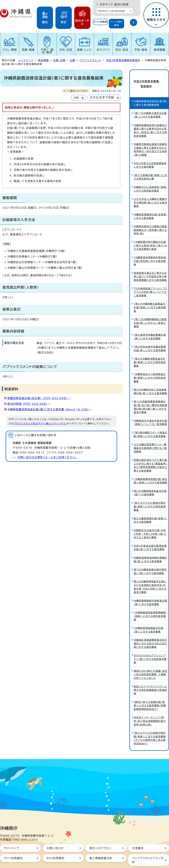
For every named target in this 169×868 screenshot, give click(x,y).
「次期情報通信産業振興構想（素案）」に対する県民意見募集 (150, 605)
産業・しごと (84, 50)
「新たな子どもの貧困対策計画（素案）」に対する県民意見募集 (150, 496)
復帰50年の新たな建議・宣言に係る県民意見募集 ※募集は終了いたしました (151, 664)
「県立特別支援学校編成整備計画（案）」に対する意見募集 (150, 338)
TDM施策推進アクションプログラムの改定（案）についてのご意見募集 (150, 281)
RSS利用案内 (56, 847)
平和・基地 (141, 50)
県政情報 (160, 50)
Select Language (111, 11)
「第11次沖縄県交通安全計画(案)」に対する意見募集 (150, 104)
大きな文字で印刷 (102, 97)
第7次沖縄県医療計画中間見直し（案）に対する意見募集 (150, 561)
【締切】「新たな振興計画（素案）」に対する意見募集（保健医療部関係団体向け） (150, 695)
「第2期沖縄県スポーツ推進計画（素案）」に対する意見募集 (151, 424)
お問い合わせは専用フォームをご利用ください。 (47, 457)
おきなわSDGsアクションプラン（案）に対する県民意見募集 (150, 648)
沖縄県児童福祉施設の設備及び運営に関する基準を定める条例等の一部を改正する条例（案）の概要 (150, 139)
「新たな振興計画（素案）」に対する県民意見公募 (151, 166)
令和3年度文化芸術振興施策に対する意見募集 (150, 154)
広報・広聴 (59, 60)
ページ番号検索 (117, 24)
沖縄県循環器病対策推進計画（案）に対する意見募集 (150, 592)
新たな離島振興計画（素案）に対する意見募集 (150, 509)
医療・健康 (28, 50)
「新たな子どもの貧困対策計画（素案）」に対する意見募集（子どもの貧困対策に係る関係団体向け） (150, 728)
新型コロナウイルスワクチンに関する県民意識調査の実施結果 (151, 679)
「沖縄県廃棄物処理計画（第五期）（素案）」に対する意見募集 (151, 470)
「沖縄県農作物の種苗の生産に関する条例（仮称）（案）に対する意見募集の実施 (150, 235)
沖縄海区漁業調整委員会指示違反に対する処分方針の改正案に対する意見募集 (150, 633)
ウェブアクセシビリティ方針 (148, 849)
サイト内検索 (101, 22)
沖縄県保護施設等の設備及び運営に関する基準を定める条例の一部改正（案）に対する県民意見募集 (150, 120)
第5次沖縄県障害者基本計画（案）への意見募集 (150, 482)
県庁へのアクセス (100, 837)
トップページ (26, 60)
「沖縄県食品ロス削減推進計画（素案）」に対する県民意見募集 (150, 367)
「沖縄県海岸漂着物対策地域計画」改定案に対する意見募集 (150, 250)
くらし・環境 (9, 50)
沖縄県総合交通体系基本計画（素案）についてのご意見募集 (150, 412)
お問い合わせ (55, 837)
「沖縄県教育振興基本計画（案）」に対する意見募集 (149, 619)
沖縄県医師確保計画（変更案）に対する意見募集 (151, 206)
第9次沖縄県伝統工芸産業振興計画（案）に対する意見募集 (150, 381)
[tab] (101, 24)
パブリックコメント (90, 60)
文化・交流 (66, 50)
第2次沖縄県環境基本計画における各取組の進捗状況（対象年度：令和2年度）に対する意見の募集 (150, 576)
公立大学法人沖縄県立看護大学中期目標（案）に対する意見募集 (150, 192)
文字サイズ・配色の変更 (114, 4)
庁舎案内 (138, 837)
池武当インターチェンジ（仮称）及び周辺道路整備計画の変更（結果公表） (150, 710)
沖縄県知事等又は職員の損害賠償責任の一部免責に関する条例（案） (150, 219)
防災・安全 (122, 50)
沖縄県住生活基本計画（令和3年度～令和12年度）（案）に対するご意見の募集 (150, 523)
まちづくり (103, 50)
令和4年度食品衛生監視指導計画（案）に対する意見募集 (150, 537)
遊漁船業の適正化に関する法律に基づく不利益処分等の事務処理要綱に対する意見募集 (150, 266)
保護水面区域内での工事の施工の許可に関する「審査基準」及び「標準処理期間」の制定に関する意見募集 (150, 455)
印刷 (76, 98)
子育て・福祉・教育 (47, 51)
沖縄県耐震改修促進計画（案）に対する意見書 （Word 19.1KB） (50, 409)
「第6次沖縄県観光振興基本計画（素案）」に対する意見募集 (150, 297)
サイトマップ (11, 837)
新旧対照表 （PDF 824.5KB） (29, 404)
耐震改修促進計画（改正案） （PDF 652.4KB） (39, 398)
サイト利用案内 (13, 847)
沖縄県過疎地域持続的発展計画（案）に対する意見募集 (150, 549)
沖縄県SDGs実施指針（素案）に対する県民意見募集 (151, 178)
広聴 (73, 60)
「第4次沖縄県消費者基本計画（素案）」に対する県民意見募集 (150, 351)
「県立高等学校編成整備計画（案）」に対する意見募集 (150, 326)
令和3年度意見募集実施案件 (123, 60)
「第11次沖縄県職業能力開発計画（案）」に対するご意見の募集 (150, 312)
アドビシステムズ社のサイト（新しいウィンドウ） (40, 424)
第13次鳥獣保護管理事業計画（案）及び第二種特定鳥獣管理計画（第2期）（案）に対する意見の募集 (151, 396)
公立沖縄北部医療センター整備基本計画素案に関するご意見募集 (150, 437)
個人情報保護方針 (101, 847)
